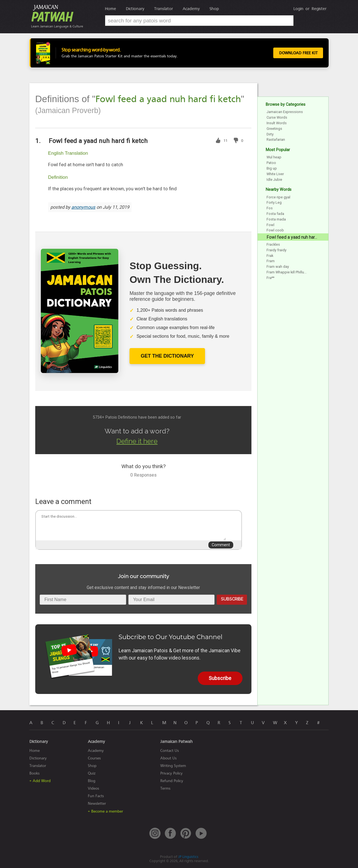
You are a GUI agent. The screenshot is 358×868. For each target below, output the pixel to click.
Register (319, 9)
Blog (92, 781)
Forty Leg (274, 202)
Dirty (270, 134)
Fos (270, 208)
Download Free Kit (297, 53)
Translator (163, 9)
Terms (165, 788)
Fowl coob (275, 230)
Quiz (92, 773)
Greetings (274, 129)
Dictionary (135, 9)
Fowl (270, 225)
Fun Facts (96, 796)
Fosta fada (275, 214)
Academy (191, 9)
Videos (93, 788)
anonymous (83, 207)
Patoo (271, 163)
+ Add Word (40, 781)
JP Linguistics (188, 857)
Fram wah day (278, 267)
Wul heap (274, 157)
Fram (271, 261)
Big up (272, 168)
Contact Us (169, 751)
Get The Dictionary (167, 356)
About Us (168, 758)
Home (110, 9)
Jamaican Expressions (285, 112)
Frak (270, 256)
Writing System (173, 766)
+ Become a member (105, 811)
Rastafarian (276, 139)
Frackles (273, 244)
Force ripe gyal (278, 197)
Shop (214, 9)
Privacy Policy (171, 773)
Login (298, 9)
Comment (221, 545)
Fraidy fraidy (276, 250)
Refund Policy (172, 781)
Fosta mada (276, 219)
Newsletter (97, 804)
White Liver (275, 174)
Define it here (137, 441)
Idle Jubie (274, 180)
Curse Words (277, 117)
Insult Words (277, 123)
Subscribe (232, 599)
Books (34, 773)
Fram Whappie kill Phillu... (287, 272)
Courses (94, 758)
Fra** (270, 278)
